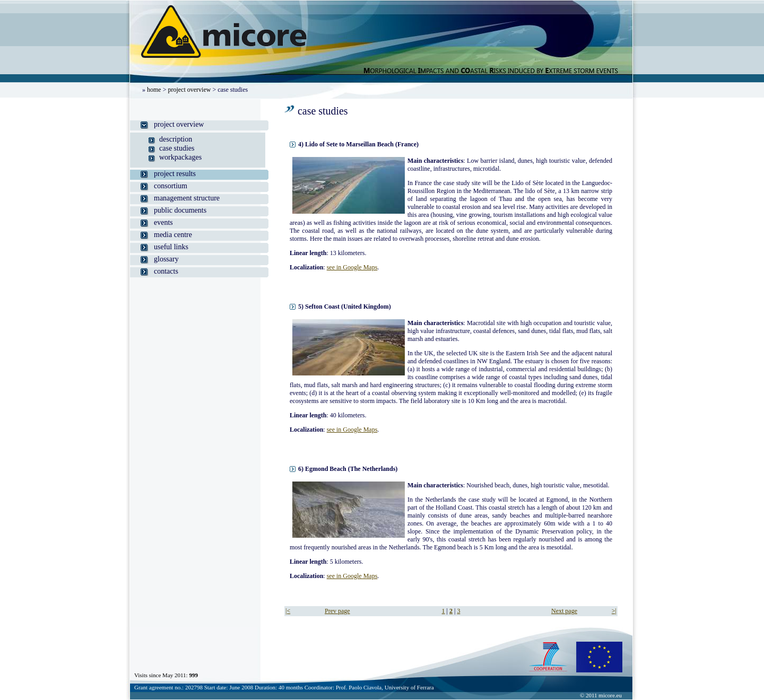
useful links (171, 247)
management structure (187, 198)
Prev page (337, 611)
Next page (564, 611)
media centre (173, 235)
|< (288, 611)
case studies (177, 148)
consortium (171, 186)
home (154, 90)
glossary (166, 259)
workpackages (180, 157)
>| (614, 611)
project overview (189, 90)
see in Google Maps (352, 267)
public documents (180, 210)
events (163, 222)
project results (175, 174)
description (176, 139)
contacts (166, 271)
